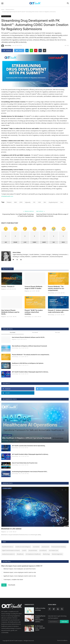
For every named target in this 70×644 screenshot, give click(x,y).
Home (3, 9)
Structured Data (33, 550)
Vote (4, 585)
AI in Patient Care (54, 550)
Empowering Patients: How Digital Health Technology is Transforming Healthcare (18, 215)
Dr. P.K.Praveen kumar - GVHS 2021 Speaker (40, 628)
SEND (15, 202)
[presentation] (62, 490)
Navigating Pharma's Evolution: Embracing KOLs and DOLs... (40, 619)
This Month (35, 332)
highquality (28, 202)
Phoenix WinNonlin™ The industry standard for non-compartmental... (56, 288)
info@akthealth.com (7, 196)
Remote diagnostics (57, 554)
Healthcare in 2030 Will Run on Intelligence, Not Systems (28, 363)
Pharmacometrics (10, 9)
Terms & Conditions (62, 640)
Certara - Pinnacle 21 (8, 286)
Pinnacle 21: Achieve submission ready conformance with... (58, 311)
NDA (45, 202)
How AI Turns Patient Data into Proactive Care (25, 463)
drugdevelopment (53, 202)
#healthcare (20, 554)
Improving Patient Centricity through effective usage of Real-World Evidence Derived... (52, 215)
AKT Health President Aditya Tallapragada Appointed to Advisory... (30, 372)
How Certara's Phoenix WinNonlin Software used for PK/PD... (10, 312)
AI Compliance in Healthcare (33, 554)
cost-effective (43, 550)
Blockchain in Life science (11, 529)
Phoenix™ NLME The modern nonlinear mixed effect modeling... (34, 312)
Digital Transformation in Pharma (11, 550)
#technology (46, 554)
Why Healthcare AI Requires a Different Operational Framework (29, 346)
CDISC (40, 202)
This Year (57, 332)
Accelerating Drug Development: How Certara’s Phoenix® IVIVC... (30, 471)
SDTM (21, 202)
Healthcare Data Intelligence (23, 547)
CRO (34, 202)
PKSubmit (9, 202)
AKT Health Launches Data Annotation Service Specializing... (29, 446)
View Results (12, 585)
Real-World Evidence (8, 547)
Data (62, 202)
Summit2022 (36, 547)
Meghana (4, 289)
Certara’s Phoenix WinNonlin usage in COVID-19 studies (33, 287)
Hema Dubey (6, 46)
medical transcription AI (8, 554)
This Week (13, 332)
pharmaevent (45, 547)
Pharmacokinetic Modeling (58, 547)
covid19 (24, 550)
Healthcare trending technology (40, 609)
